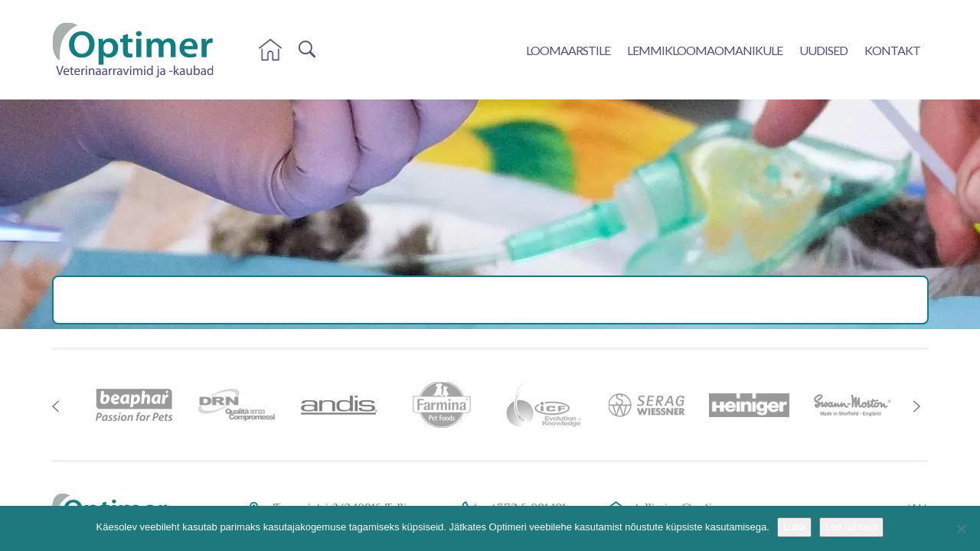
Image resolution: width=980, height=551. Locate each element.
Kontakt (892, 50)
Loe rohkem (852, 527)
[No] (961, 529)
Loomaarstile (568, 50)
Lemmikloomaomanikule (705, 50)
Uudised (823, 50)
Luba (794, 527)
